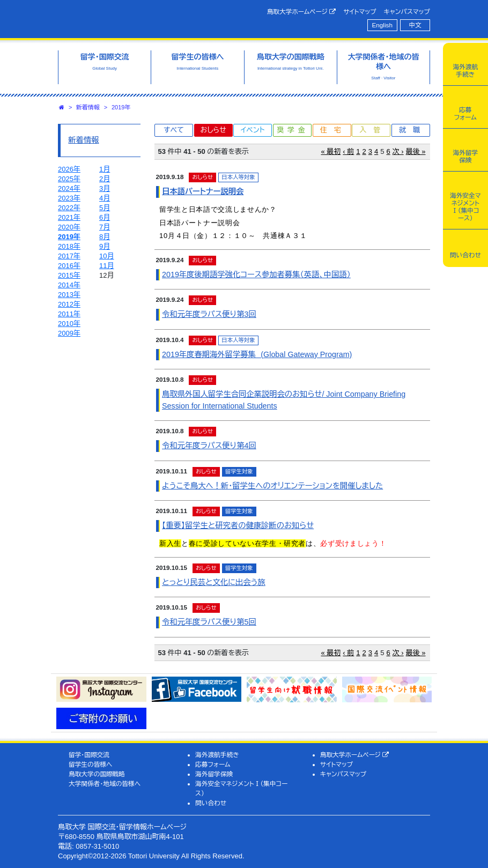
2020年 (69, 227)
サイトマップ (360, 12)
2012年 (69, 304)
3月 (105, 188)
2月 (105, 179)
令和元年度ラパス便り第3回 (209, 314)
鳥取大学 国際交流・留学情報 (144, 18)
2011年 (69, 314)
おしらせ (213, 130)
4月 (105, 198)
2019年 (121, 107)
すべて (174, 130)
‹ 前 (348, 151)
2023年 (69, 198)
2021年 (69, 217)
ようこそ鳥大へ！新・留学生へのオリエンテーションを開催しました (272, 486)
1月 (105, 169)
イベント (253, 130)
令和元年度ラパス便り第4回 (209, 446)
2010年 (69, 324)
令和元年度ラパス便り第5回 (209, 622)
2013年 (69, 295)
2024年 (69, 188)
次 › (398, 151)
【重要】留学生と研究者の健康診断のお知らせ (238, 525)
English (382, 25)
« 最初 (331, 151)
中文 (415, 25)
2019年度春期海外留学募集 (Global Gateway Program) (257, 354)
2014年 (69, 285)
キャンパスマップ (407, 12)
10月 (106, 256)
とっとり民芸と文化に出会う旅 (214, 582)
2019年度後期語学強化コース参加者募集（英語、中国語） (256, 275)
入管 (373, 130)
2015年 (69, 275)
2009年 (69, 333)
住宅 (334, 130)
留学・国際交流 (89, 755)
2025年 (69, 179)
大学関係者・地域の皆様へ (105, 784)
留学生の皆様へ (91, 764)
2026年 (69, 169)
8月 (105, 237)
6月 (105, 217)
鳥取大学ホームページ (302, 12)
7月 (105, 227)
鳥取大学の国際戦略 (97, 774)
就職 (413, 130)
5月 (105, 208)
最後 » (416, 151)
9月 (105, 246)
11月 (106, 266)
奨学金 (293, 130)
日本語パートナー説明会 (203, 191)
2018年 (69, 246)
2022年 (69, 208)
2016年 (69, 266)
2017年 (69, 256)
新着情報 (88, 107)
